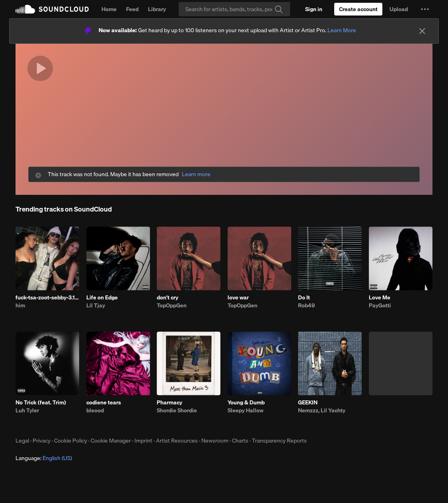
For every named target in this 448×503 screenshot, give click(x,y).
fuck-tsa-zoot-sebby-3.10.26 (47, 297)
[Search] (234, 9)
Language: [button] (44, 458)
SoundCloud (52, 9)
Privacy (42, 441)
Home (109, 9)
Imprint (143, 441)
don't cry (168, 297)
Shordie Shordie (177, 410)
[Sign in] (314, 9)
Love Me (380, 297)
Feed (132, 9)
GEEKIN (308, 402)
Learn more (196, 174)
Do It (304, 297)
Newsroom (215, 441)
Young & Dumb (246, 402)
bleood (95, 410)
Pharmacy (169, 402)
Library (157, 9)
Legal (22, 441)
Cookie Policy (71, 441)
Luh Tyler (27, 410)
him (20, 305)
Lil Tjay (96, 305)
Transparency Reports (279, 441)
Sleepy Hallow (245, 410)
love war (238, 297)
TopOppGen (172, 305)
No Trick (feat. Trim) (41, 402)
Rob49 (306, 305)
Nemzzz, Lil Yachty (322, 410)
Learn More (342, 30)
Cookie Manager (111, 441)
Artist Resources (177, 441)
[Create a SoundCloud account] (358, 9)
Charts (240, 441)
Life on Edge (102, 297)
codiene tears (104, 402)
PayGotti (380, 305)
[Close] (422, 31)
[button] (425, 9)
